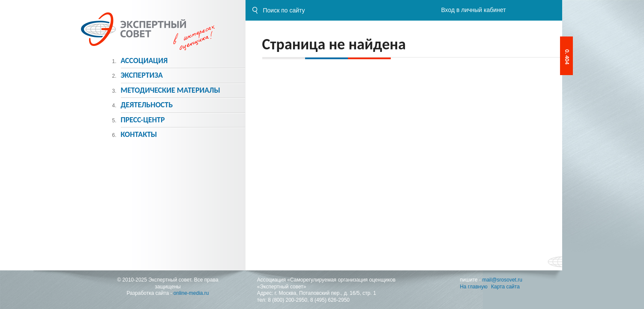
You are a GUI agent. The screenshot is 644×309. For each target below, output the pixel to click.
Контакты (139, 134)
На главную (473, 287)
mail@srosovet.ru (502, 280)
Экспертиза (142, 75)
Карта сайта (505, 287)
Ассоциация (144, 61)
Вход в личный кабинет (473, 10)
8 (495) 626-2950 (330, 300)
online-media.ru (191, 293)
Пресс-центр (142, 120)
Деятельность (147, 105)
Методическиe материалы (170, 90)
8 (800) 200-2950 (288, 300)
